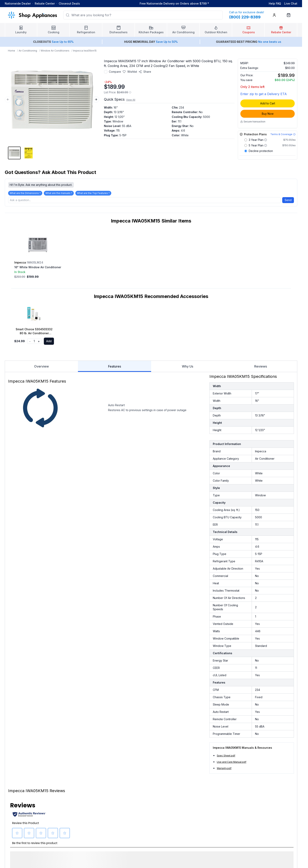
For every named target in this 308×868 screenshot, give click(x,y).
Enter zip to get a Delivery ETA (264, 94)
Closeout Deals (69, 3)
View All (131, 100)
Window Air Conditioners (55, 51)
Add (49, 342)
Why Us (188, 368)
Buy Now (268, 114)
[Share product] (145, 72)
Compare (115, 72)
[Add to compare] (106, 72)
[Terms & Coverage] (283, 134)
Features (114, 369)
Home (12, 51)
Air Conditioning (28, 51)
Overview (41, 368)
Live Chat (291, 3)
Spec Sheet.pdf (226, 757)
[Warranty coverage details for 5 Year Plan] (266, 145)
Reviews (261, 368)
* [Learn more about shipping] (208, 3)
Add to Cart (268, 103)
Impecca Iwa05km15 (85, 51)
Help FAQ (275, 3)
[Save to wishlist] (130, 72)
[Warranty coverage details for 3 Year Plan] (266, 140)
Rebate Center (45, 3)
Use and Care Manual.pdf (232, 763)
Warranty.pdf (224, 769)
